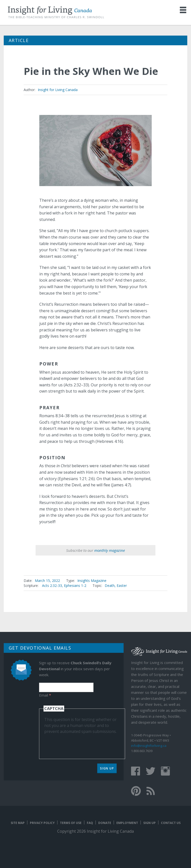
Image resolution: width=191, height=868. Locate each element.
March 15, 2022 (47, 581)
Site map (18, 823)
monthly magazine (110, 550)
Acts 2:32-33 (52, 586)
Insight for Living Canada (58, 90)
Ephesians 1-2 (75, 586)
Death (110, 586)
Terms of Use (71, 823)
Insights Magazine (92, 581)
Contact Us (171, 823)
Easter (122, 586)
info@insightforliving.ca (149, 746)
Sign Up (107, 768)
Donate (105, 823)
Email (45, 695)
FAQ (90, 823)
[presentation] (82, 744)
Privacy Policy (42, 823)
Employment (127, 823)
